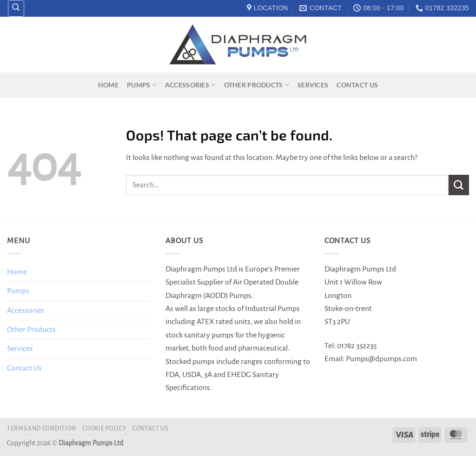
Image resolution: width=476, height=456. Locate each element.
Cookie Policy (104, 429)
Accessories (190, 85)
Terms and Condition (42, 429)
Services (313, 85)
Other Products (257, 85)
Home (108, 85)
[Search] (16, 8)
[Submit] (459, 185)
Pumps (142, 85)
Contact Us (357, 85)
